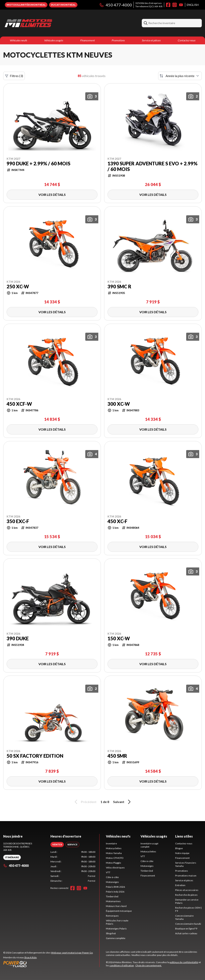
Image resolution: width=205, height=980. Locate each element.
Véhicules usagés (54, 40)
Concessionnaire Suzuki (188, 924)
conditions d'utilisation (122, 965)
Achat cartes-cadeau (186, 933)
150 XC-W (119, 638)
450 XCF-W (19, 404)
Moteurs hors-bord (116, 906)
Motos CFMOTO (115, 858)
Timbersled (112, 896)
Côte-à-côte (112, 877)
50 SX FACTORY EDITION (35, 756)
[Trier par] (180, 76)
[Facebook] (168, 5)
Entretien (180, 885)
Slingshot (111, 933)
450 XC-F (117, 521)
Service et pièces (151, 40)
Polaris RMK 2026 (115, 887)
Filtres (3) (14, 76)
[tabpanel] (73, 866)
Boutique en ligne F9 (186, 929)
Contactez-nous (186, 40)
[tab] (57, 845)
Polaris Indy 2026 (115, 892)
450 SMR (117, 756)
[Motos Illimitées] (53, 23)
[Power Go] (48, 964)
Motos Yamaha (114, 853)
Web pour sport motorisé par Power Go (72, 953)
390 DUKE (18, 638)
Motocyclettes (114, 848)
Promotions (118, 40)
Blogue (179, 848)
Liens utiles (184, 836)
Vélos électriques (115, 868)
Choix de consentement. (149, 965)
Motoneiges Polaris (116, 929)
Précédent (85, 802)
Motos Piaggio (113, 863)
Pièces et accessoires (187, 890)
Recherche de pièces (186, 895)
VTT (108, 872)
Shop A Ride (30, 957)
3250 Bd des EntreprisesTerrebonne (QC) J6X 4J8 (149, 5)
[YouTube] (181, 5)
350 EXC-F (18, 521)
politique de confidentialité (184, 962)
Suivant (123, 802)
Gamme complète (116, 938)
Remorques (112, 916)
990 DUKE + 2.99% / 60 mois (38, 164)
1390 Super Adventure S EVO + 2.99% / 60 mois (152, 166)
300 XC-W (119, 404)
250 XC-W (18, 287)
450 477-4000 (116, 5)
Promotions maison (186, 876)
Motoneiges (112, 882)
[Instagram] (175, 5)
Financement (87, 40)
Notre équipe (182, 853)
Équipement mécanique (119, 911)
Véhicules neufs (18, 40)
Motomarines (113, 901)
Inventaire (111, 843)
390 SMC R (119, 287)
